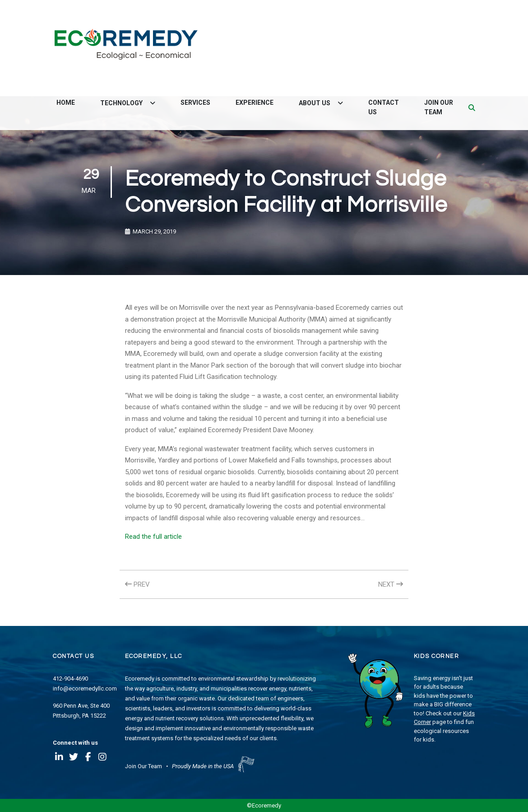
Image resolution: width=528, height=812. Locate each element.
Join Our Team (439, 107)
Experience (255, 103)
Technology (122, 103)
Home (66, 103)
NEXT (391, 584)
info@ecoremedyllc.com (85, 688)
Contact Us (384, 107)
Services (195, 103)
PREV (137, 584)
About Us (315, 103)
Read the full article (153, 537)
